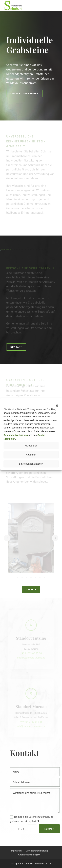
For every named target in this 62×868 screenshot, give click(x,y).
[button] (57, 406)
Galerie (31, 589)
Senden (50, 829)
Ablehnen (31, 455)
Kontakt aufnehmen (24, 93)
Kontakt (16, 347)
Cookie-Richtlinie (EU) (29, 855)
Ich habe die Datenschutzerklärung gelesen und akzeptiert (33, 819)
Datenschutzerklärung (37, 851)
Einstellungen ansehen (31, 464)
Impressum (16, 851)
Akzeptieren (31, 446)
